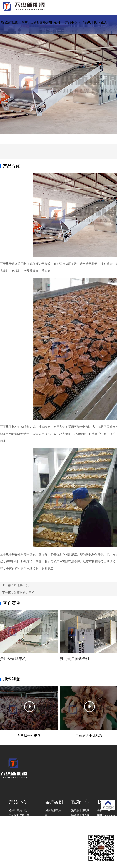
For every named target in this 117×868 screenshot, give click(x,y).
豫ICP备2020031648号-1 (43, 854)
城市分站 (63, 854)
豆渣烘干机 (21, 585)
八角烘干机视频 (29, 736)
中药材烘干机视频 (89, 736)
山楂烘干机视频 (80, 820)
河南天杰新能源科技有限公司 (41, 22)
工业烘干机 (15, 825)
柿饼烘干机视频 (80, 815)
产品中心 (71, 22)
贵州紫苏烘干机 (54, 820)
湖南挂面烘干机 (54, 830)
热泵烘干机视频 (80, 810)
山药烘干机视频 (80, 825)
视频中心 (80, 802)
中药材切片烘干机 (19, 815)
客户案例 (12, 603)
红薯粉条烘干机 (24, 593)
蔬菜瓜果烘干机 (18, 810)
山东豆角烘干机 (54, 825)
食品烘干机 (89, 22)
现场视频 (12, 679)
